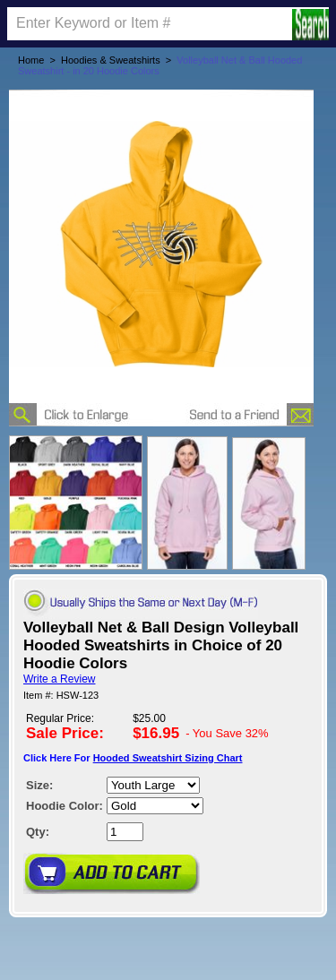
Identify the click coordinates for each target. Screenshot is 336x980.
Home (31, 60)
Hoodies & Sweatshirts (111, 60)
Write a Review (59, 679)
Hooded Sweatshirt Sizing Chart (168, 758)
